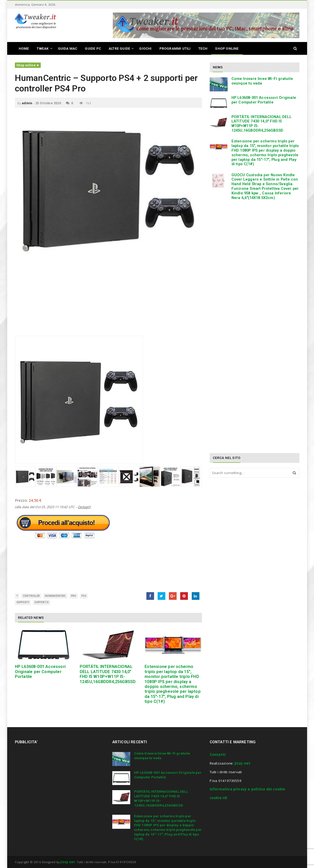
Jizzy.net (243, 763)
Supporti (23, 602)
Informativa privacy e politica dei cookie (247, 789)
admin (27, 103)
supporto (42, 602)
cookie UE (219, 798)
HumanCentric (55, 596)
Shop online (26, 65)
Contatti (218, 755)
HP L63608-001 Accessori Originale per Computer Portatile (40, 672)
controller (31, 596)
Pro (74, 596)
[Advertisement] (108, 300)
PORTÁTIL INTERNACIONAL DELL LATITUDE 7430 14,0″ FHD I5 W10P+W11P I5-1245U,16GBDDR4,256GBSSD (108, 674)
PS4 (84, 596)
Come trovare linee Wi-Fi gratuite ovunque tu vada (262, 81)
